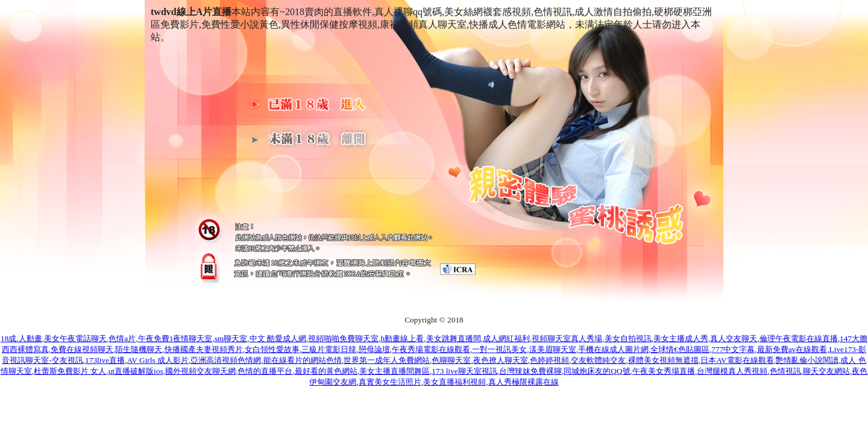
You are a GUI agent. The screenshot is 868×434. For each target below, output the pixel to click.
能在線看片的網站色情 (303, 360)
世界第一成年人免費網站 (387, 360)
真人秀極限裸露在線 (524, 382)
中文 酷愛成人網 (278, 338)
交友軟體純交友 (598, 360)
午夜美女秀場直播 (664, 371)
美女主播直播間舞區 (395, 371)
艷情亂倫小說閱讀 (807, 360)
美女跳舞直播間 (454, 338)
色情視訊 (785, 371)
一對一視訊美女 (499, 349)
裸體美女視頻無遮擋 (663, 360)
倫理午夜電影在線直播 (799, 338)
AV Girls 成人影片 (158, 360)
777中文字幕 (733, 349)
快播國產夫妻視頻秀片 (204, 349)
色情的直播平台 (265, 371)
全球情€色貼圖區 (680, 349)
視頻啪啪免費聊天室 (343, 338)
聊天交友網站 (826, 371)
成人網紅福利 (506, 338)
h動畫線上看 (403, 338)
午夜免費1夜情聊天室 (175, 338)
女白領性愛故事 (272, 349)
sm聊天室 (231, 338)
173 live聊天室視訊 (464, 371)
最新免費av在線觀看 (792, 349)
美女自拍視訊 (628, 338)
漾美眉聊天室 (553, 349)
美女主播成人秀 (681, 338)
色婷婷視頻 (549, 360)
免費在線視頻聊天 (82, 349)
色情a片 (122, 338)
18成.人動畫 (21, 338)
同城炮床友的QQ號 (597, 371)
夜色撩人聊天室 (501, 360)
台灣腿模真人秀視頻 (732, 371)
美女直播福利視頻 (454, 382)
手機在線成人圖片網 (613, 349)
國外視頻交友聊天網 (200, 371)
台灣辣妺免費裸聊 (530, 371)
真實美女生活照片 (390, 382)
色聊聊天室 (451, 360)
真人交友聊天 (734, 338)
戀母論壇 (374, 349)
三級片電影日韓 (329, 349)
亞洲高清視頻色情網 (226, 360)
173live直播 (105, 360)
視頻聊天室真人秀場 (567, 338)
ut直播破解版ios (136, 371)
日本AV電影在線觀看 (737, 360)
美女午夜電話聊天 (75, 338)
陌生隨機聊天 (139, 349)
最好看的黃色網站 (326, 371)
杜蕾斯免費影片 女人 (70, 371)
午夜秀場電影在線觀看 (431, 349)
